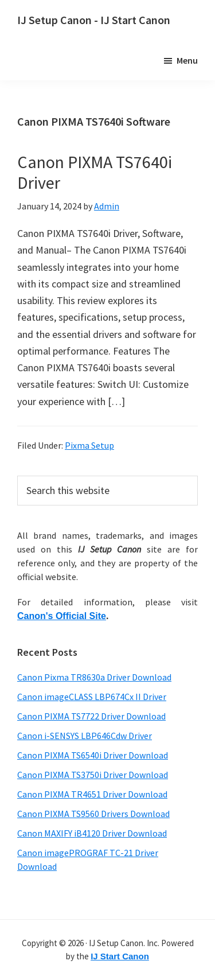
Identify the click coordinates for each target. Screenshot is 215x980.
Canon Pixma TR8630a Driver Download (94, 677)
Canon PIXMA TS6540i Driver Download (93, 755)
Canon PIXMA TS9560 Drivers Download (93, 814)
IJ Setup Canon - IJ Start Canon (94, 20)
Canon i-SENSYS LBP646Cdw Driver (85, 736)
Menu (187, 60)
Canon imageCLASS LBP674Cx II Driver (92, 697)
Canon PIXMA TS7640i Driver (95, 172)
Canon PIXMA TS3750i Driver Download (93, 775)
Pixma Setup (89, 445)
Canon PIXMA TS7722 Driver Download (91, 716)
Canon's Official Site (62, 616)
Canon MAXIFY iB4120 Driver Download (92, 833)
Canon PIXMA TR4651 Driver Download (92, 794)
